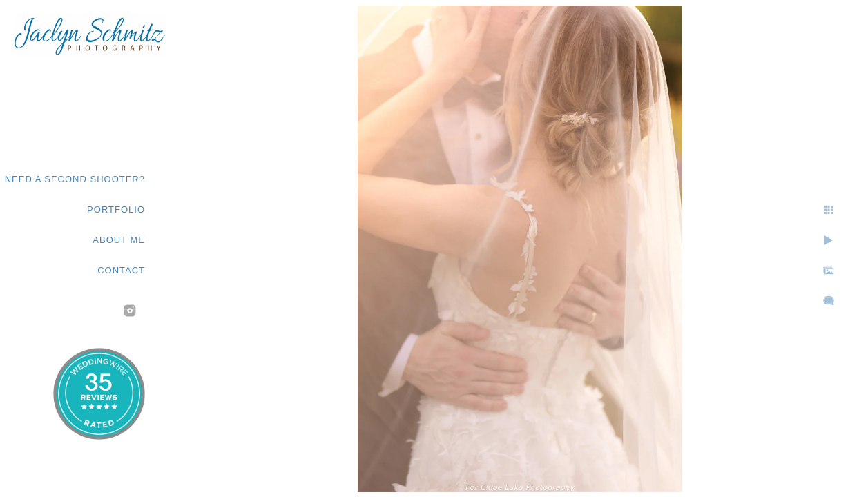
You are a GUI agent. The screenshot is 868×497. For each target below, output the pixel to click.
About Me (119, 240)
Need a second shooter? (75, 179)
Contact (121, 270)
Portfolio (116, 209)
